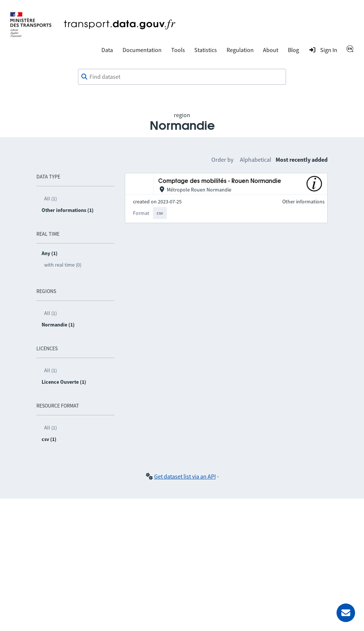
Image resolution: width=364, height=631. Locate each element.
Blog (293, 50)
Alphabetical (256, 160)
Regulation (240, 50)
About (271, 50)
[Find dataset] (182, 77)
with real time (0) (63, 265)
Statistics (206, 50)
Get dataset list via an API (185, 476)
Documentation (142, 50)
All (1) (51, 199)
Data (107, 50)
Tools (178, 50)
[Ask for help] (346, 613)
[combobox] (182, 77)
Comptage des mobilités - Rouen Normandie (220, 181)
